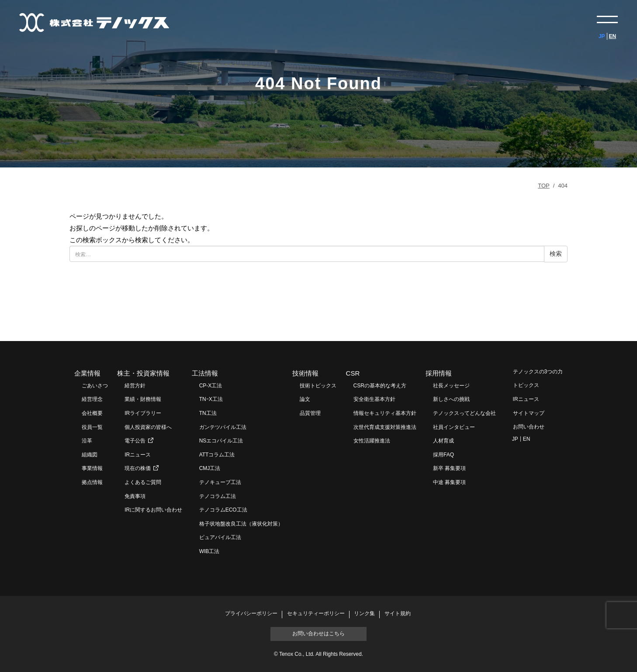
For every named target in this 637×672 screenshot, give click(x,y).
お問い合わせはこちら (318, 634)
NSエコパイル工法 (221, 441)
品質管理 (310, 413)
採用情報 (439, 373)
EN (613, 36)
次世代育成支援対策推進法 (385, 427)
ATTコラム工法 (217, 455)
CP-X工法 (211, 386)
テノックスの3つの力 (538, 372)
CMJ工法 (210, 468)
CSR (353, 373)
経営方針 (135, 386)
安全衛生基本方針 (374, 399)
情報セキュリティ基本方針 (385, 413)
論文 (305, 399)
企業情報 (87, 373)
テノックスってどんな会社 (464, 413)
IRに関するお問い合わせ (153, 510)
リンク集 (364, 614)
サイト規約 (398, 614)
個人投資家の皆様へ (148, 427)
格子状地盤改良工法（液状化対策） (241, 524)
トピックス (526, 385)
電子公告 (135, 441)
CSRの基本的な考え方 (380, 386)
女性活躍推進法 (372, 441)
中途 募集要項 (449, 482)
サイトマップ (529, 413)
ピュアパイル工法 (220, 537)
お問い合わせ (529, 427)
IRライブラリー (143, 413)
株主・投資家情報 (143, 373)
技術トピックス (318, 386)
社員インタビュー (454, 427)
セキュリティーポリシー (316, 614)
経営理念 (92, 399)
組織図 (90, 455)
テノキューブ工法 (220, 482)
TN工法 (208, 413)
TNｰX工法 (211, 399)
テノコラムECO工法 (223, 510)
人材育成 (443, 441)
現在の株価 (138, 468)
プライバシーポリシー (251, 614)
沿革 (87, 441)
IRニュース (138, 455)
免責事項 (135, 496)
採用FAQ (443, 455)
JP (602, 36)
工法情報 (205, 373)
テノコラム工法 (218, 496)
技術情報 (305, 373)
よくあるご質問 (143, 482)
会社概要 (92, 413)
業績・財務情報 (143, 399)
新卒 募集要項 (449, 468)
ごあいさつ (95, 386)
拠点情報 (92, 482)
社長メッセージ (451, 386)
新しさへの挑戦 (451, 399)
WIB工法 (209, 551)
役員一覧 (92, 427)
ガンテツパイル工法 (223, 427)
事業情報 (92, 468)
